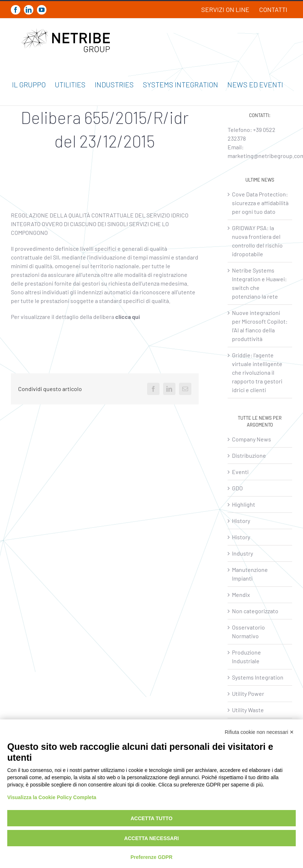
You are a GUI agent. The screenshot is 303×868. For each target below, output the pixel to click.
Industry (242, 553)
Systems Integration (258, 677)
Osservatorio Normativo (248, 632)
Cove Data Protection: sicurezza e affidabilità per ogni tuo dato (260, 203)
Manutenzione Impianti (250, 574)
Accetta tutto (151, 818)
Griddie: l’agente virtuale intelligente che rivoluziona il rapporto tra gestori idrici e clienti (257, 372)
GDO (237, 488)
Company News (252, 439)
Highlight (244, 504)
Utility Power (248, 693)
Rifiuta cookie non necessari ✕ (259, 732)
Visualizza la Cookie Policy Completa (52, 797)
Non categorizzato (255, 611)
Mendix (241, 595)
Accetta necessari (152, 838)
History (241, 521)
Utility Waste (248, 710)
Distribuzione (249, 455)
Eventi (240, 472)
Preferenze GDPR (151, 857)
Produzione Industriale (246, 657)
